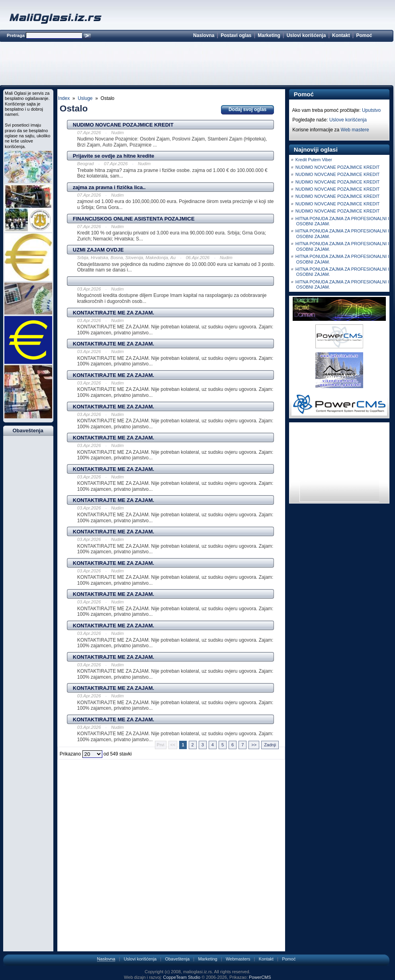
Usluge (85, 98)
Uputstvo (371, 110)
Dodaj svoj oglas (247, 109)
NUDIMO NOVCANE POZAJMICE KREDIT (123, 125)
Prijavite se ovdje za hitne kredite (113, 156)
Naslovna (204, 35)
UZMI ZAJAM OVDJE (98, 250)
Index (64, 98)
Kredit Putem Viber (314, 160)
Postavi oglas (236, 35)
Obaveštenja (177, 959)
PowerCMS (260, 977)
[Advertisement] (196, 65)
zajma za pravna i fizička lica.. (109, 187)
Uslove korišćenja (348, 120)
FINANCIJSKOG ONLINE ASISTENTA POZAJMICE (134, 219)
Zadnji (270, 745)
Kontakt (341, 35)
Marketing (269, 35)
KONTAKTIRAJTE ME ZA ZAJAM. (113, 313)
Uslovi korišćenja (306, 35)
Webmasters (238, 959)
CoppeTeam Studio (182, 977)
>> (254, 745)
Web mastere (355, 130)
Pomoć (364, 35)
